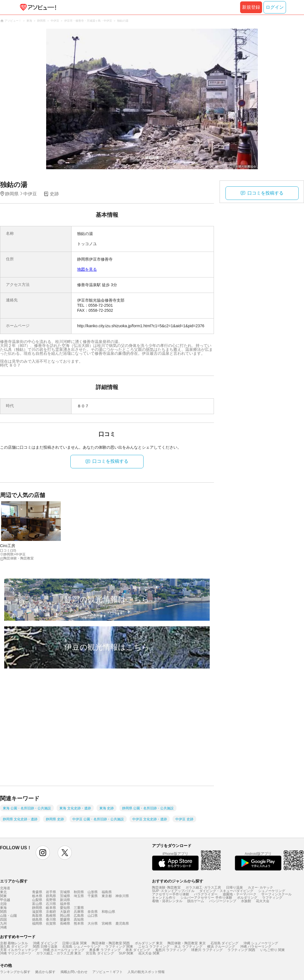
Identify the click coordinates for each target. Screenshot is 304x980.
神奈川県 (122, 896)
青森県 (37, 892)
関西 (3, 912)
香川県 (51, 920)
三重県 (79, 908)
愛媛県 (65, 920)
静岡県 (37, 908)
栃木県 (37, 896)
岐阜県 (51, 908)
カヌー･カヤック (260, 888)
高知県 (79, 920)
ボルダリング (247, 898)
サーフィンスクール (276, 894)
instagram (43, 853)
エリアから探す (14, 881)
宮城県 (65, 892)
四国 (3, 920)
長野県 (51, 900)
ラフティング (272, 898)
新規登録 (251, 7)
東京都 (107, 896)
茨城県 (65, 896)
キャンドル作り (164, 898)
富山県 (37, 904)
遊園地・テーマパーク (240, 894)
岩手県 (51, 892)
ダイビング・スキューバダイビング (226, 891)
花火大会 (263, 901)
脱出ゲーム (196, 901)
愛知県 (65, 908)
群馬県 (51, 896)
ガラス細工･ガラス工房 (203, 888)
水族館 (246, 901)
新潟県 (65, 900)
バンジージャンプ (223, 901)
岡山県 (65, 916)
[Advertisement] (53, 732)
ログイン (275, 7)
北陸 (3, 904)
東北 (3, 892)
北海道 (5, 888)
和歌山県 (108, 912)
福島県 (107, 892)
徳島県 (37, 920)
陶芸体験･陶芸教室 (166, 888)
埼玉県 (79, 896)
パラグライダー (206, 894)
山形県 (93, 892)
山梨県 (37, 900)
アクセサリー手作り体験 (171, 894)
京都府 (51, 912)
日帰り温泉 (234, 888)
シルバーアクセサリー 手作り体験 (206, 898)
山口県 (93, 916)
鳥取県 (37, 916)
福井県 (65, 904)
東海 (3, 908)
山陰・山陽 (8, 916)
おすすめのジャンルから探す (178, 881)
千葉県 (93, 896)
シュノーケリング (272, 891)
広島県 (79, 916)
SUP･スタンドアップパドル (173, 891)
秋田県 (79, 892)
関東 (3, 896)
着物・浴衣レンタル (167, 901)
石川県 (51, 904)
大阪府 (65, 912)
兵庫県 (79, 912)
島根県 (51, 916)
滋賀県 (37, 912)
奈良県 (93, 912)
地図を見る (87, 269)
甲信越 (5, 900)
